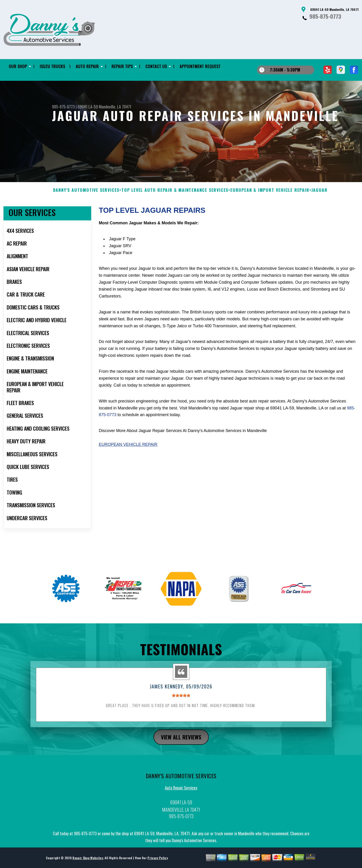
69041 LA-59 (88, 107)
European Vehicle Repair (128, 448)
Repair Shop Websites (88, 860)
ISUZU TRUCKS (52, 66)
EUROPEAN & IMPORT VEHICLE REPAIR (270, 193)
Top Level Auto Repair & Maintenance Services (175, 193)
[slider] (181, 698)
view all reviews (181, 740)
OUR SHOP (18, 66)
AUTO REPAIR (87, 66)
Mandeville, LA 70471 (115, 107)
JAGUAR (320, 193)
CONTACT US (156, 66)
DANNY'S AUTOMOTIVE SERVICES (86, 193)
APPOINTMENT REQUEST (200, 66)
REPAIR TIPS (122, 66)
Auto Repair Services (181, 791)
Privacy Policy (158, 860)
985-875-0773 (325, 16)
